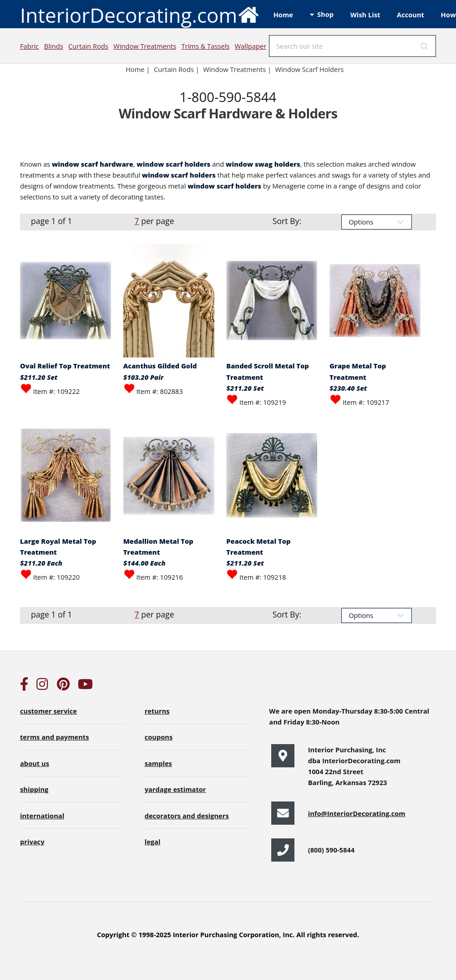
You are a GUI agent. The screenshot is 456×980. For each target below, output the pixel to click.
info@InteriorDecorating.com (357, 813)
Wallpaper (251, 46)
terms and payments (55, 737)
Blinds (54, 46)
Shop (325, 14)
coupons (159, 737)
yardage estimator (175, 789)
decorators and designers (187, 816)
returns (157, 711)
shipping (34, 789)
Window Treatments (145, 46)
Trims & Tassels (206, 46)
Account (410, 15)
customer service (48, 711)
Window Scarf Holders (310, 69)
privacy (32, 842)
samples (158, 763)
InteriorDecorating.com (140, 14)
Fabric (29, 46)
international (42, 816)
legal (153, 842)
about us (35, 763)
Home (283, 15)
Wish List (365, 15)
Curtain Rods (88, 46)
